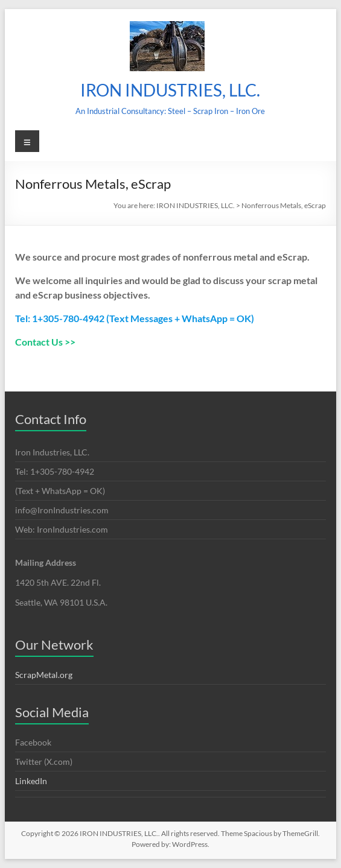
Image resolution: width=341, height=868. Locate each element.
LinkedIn (31, 781)
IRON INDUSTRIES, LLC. (170, 90)
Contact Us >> (45, 342)
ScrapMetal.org (44, 675)
